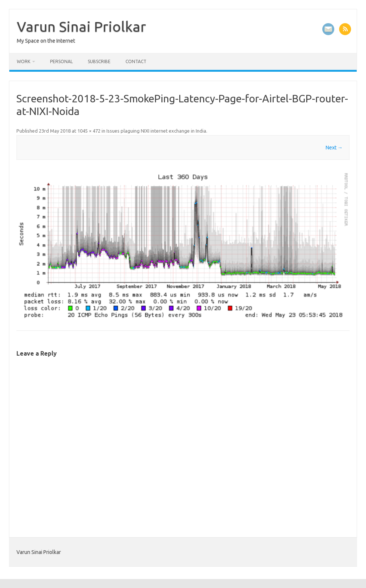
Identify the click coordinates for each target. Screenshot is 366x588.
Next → (334, 148)
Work (24, 61)
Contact (136, 61)
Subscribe (99, 61)
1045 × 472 (89, 131)
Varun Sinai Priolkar (81, 27)
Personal (61, 61)
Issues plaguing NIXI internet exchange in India (156, 131)
